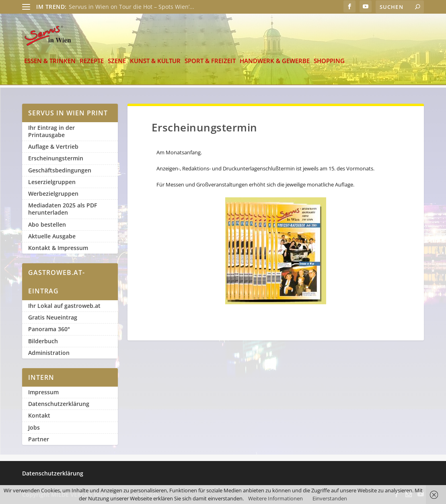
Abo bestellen (47, 224)
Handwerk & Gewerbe (275, 65)
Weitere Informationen (275, 498)
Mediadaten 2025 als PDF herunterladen (63, 209)
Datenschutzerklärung (59, 404)
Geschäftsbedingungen (60, 170)
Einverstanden (330, 498)
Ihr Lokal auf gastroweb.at (64, 306)
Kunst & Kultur (155, 65)
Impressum (43, 392)
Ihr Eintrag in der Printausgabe (51, 131)
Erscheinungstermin (56, 159)
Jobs (34, 427)
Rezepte (92, 65)
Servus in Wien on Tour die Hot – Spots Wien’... (132, 7)
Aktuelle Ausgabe (52, 236)
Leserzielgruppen (52, 182)
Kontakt (39, 416)
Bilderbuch (43, 341)
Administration (49, 353)
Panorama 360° (49, 329)
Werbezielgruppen (53, 194)
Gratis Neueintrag (53, 317)
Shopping (329, 65)
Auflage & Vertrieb (53, 146)
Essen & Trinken (50, 65)
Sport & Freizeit (210, 65)
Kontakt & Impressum (58, 248)
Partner (39, 439)
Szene (117, 65)
